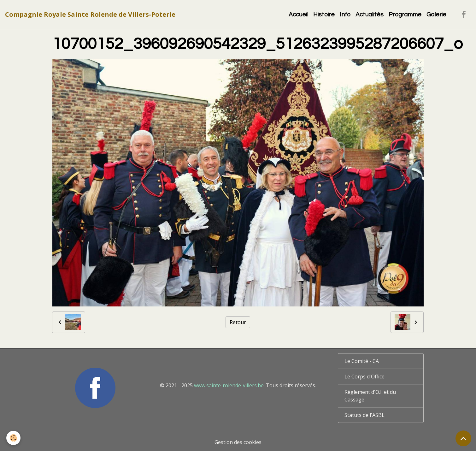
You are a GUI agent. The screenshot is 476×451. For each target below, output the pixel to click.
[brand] (90, 15)
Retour (238, 322)
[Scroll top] (463, 438)
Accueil (298, 15)
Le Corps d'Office (364, 377)
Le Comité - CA (362, 361)
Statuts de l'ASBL (364, 415)
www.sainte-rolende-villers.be (229, 385)
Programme (405, 15)
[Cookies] (13, 438)
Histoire (324, 15)
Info (345, 15)
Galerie (436, 15)
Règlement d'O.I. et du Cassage (370, 396)
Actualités (370, 15)
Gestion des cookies (238, 442)
